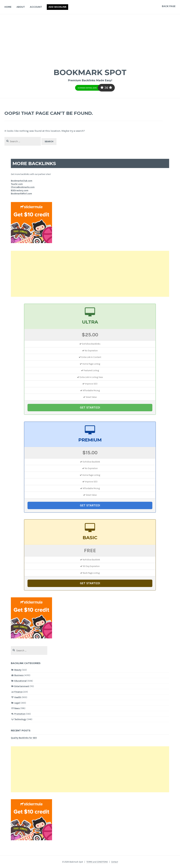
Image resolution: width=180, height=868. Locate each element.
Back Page (169, 6)
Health (18, 697)
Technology (20, 719)
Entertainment (22, 686)
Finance (18, 692)
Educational (21, 681)
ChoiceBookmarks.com (23, 187)
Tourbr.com (17, 184)
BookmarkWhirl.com (21, 194)
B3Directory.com (20, 190)
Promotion (20, 714)
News (17, 708)
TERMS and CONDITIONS (97, 862)
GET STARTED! (90, 407)
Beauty (18, 670)
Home (8, 7)
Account (36, 7)
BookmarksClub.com (22, 181)
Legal (17, 703)
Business (19, 675)
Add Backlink (57, 7)
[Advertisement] (90, 39)
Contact (115, 862)
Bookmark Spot (90, 72)
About (21, 7)
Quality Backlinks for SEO (24, 738)
